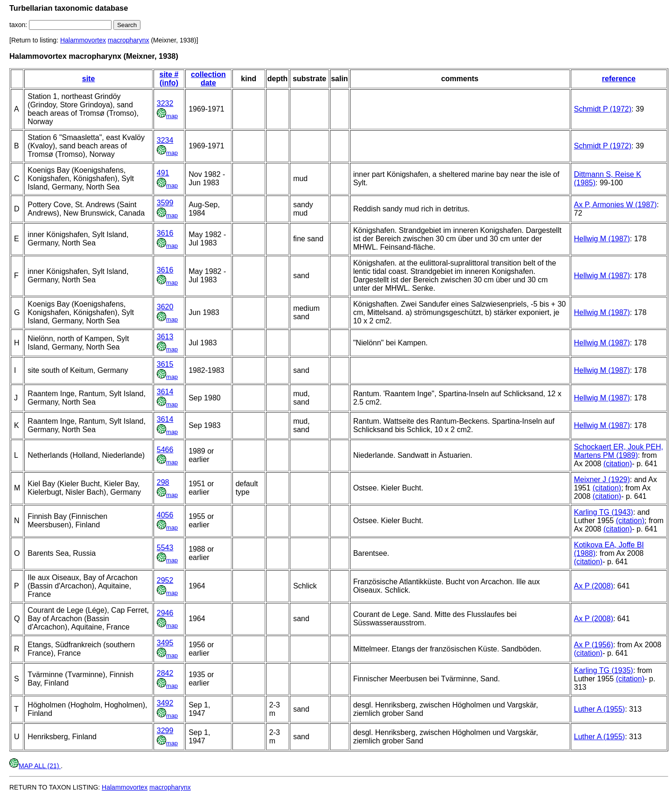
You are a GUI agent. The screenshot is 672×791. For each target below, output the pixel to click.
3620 (165, 307)
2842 (165, 673)
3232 (165, 103)
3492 (165, 703)
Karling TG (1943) (604, 512)
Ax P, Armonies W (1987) (616, 205)
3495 (165, 643)
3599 (165, 203)
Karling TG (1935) (604, 670)
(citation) (618, 464)
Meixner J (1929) (602, 479)
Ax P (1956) (594, 645)
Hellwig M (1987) (602, 239)
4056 (165, 515)
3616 (165, 233)
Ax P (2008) (594, 586)
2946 (165, 613)
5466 (165, 450)
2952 (165, 580)
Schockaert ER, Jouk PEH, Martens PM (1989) (619, 451)
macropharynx (129, 40)
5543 (165, 548)
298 (163, 482)
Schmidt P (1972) (603, 109)
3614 (165, 392)
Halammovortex (83, 40)
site (89, 79)
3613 (165, 337)
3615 (165, 364)
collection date (208, 79)
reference (619, 79)
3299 (165, 731)
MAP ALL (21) (35, 766)
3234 (165, 140)
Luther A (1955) (599, 709)
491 (163, 173)
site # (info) (169, 79)
